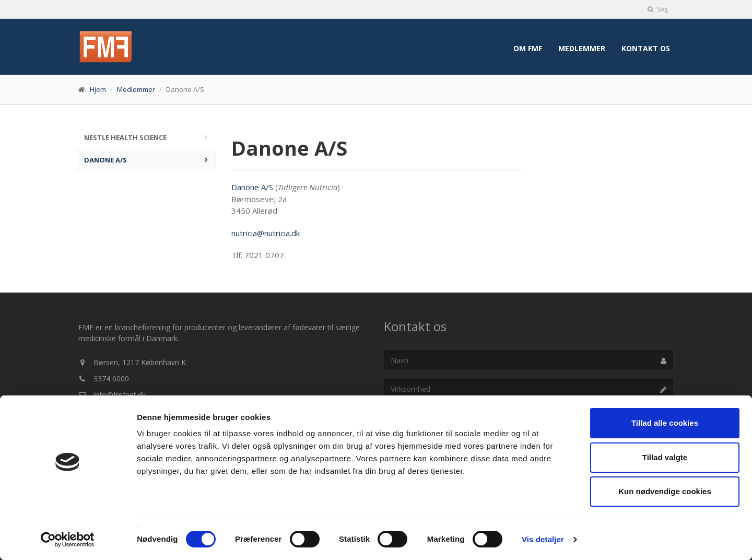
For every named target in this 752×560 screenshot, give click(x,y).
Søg (658, 9)
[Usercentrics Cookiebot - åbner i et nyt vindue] (68, 540)
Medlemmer (582, 48)
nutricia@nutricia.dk (266, 233)
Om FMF (528, 48)
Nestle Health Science (125, 137)
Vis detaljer (543, 539)
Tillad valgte (665, 457)
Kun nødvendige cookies (665, 491)
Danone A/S (105, 160)
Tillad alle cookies (665, 423)
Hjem (98, 89)
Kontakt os (646, 48)
